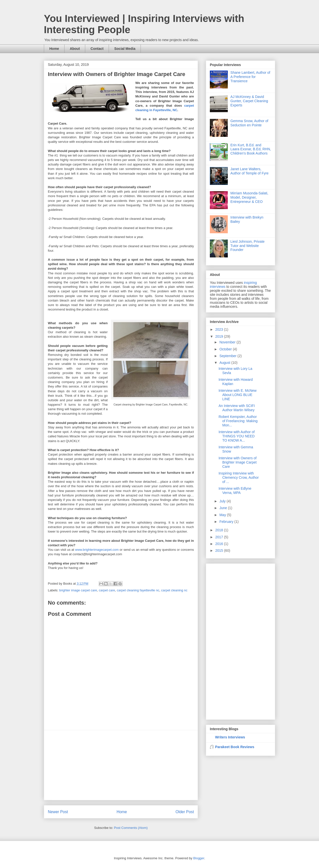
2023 (220, 329)
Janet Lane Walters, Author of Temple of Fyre (250, 171)
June (224, 508)
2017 (220, 537)
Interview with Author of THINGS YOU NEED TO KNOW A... (237, 436)
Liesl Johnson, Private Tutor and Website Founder (248, 246)
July (223, 501)
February (227, 522)
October (226, 349)
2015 (220, 551)
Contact (97, 49)
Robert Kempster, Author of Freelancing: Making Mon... (238, 421)
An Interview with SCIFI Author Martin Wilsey (237, 408)
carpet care (107, 590)
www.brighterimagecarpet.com (97, 550)
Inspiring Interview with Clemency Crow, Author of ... (239, 477)
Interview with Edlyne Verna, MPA (235, 491)
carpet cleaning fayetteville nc (138, 590)
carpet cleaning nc (174, 590)
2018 (220, 530)
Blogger (199, 858)
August (225, 363)
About (75, 49)
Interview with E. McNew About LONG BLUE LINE (238, 395)
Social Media (125, 49)
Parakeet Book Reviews (235, 747)
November (228, 342)
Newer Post (58, 812)
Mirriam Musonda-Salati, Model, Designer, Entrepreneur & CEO (249, 197)
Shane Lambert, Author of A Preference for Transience (250, 77)
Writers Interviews (230, 737)
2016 (220, 544)
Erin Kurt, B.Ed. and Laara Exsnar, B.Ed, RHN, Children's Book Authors (251, 149)
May (223, 515)
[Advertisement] (121, 765)
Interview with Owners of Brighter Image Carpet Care (238, 462)
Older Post (185, 812)
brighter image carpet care (78, 590)
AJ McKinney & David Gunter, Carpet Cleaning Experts (249, 101)
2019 (220, 336)
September (228, 356)
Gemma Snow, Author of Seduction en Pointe (249, 123)
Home (54, 49)
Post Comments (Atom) (131, 828)
